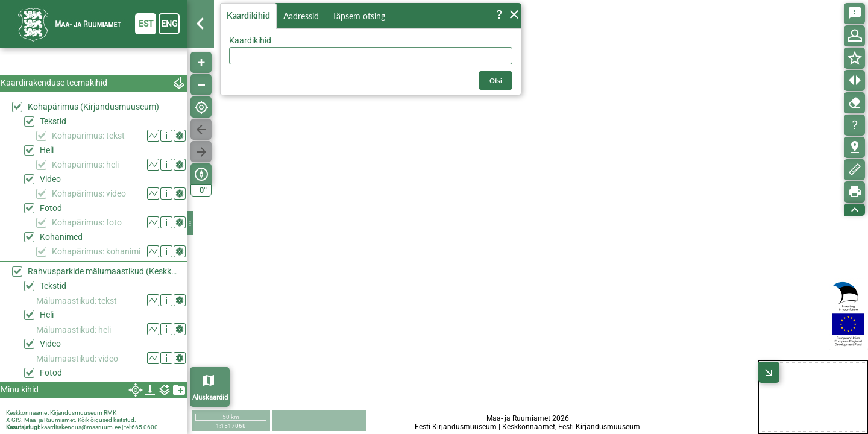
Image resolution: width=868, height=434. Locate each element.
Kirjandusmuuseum (76, 413)
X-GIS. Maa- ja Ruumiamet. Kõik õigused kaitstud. (71, 420)
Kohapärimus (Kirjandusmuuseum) (93, 107)
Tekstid (53, 121)
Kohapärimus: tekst (88, 136)
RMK (110, 413)
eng (169, 24)
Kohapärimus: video (89, 193)
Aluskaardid (210, 398)
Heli (47, 150)
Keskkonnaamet (27, 413)
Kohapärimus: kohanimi (96, 251)
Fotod (51, 208)
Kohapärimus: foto (87, 222)
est (146, 24)
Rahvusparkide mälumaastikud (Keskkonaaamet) (104, 271)
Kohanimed (61, 237)
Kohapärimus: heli (85, 165)
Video (50, 179)
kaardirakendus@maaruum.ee (81, 427)
